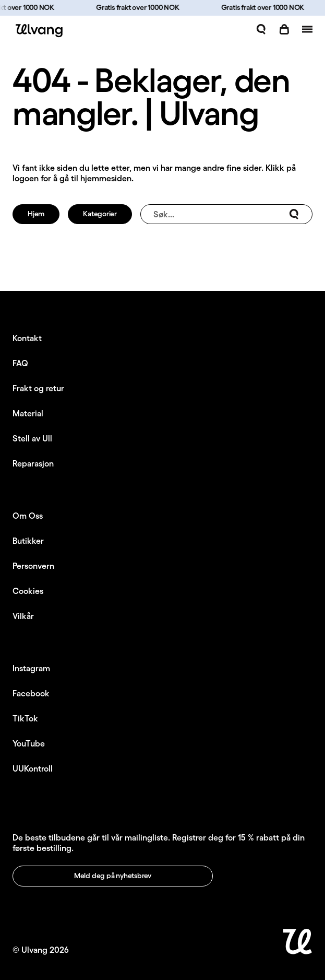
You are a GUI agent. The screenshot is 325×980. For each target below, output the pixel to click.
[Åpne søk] (261, 29)
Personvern (33, 566)
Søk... (226, 214)
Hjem (36, 214)
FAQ (20, 363)
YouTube (29, 743)
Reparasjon (33, 463)
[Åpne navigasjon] (307, 29)
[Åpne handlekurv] (284, 29)
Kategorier (100, 214)
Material (28, 413)
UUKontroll (33, 768)
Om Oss (28, 516)
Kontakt (27, 338)
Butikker (28, 541)
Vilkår (23, 616)
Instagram (31, 668)
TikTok (25, 718)
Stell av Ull (32, 438)
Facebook (31, 693)
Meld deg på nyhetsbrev (113, 876)
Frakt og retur (38, 388)
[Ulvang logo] (38, 31)
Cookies (28, 591)
